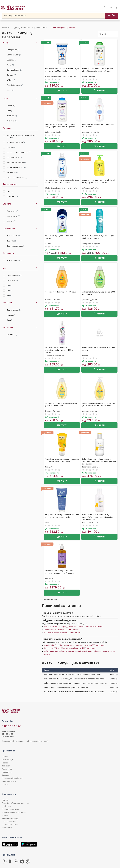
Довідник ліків (7, 828)
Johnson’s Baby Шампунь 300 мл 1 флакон (61, 630)
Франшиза (6, 766)
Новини (5, 763)
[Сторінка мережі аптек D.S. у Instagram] (10, 862)
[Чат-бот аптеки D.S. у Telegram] (22, 862)
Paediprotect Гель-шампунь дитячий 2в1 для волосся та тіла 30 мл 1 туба (74, 627)
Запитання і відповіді (10, 818)
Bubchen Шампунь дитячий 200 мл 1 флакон (62, 633)
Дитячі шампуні (40, 28)
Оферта (5, 784)
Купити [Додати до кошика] (62, 91)
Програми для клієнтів (10, 809)
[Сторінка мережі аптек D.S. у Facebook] (4, 862)
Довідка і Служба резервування (14, 812)
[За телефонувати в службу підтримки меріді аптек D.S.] (105, 8)
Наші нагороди (7, 760)
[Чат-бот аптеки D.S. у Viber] (28, 862)
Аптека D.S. (6, 28)
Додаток (5, 815)
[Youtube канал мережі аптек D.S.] (16, 862)
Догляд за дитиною (22, 28)
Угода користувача (9, 781)
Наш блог (6, 800)
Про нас (5, 757)
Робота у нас (7, 769)
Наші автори (7, 772)
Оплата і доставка (9, 822)
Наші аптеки (7, 806)
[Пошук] (112, 16)
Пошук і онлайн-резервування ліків (15, 803)
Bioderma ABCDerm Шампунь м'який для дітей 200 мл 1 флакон (70, 648)
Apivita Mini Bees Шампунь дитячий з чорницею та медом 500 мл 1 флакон (75, 645)
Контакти (5, 775)
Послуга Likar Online (10, 825)
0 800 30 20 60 (12, 726)
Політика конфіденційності (12, 778)
